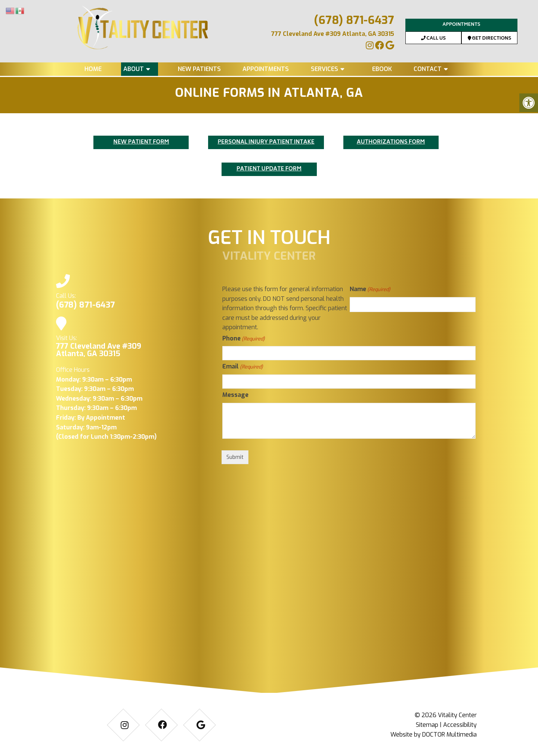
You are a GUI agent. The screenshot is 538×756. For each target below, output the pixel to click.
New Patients (199, 69)
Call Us (433, 39)
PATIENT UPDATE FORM (269, 169)
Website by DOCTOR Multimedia (434, 735)
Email (242, 367)
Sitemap (427, 725)
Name (370, 289)
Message (235, 395)
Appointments (461, 25)
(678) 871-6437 (354, 20)
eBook (382, 69)
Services (324, 69)
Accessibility (460, 725)
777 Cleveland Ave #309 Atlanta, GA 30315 (333, 34)
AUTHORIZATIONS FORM (391, 142)
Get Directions (490, 39)
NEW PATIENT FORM (141, 142)
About (134, 69)
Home (93, 69)
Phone (243, 339)
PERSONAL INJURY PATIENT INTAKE (266, 142)
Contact (428, 69)
